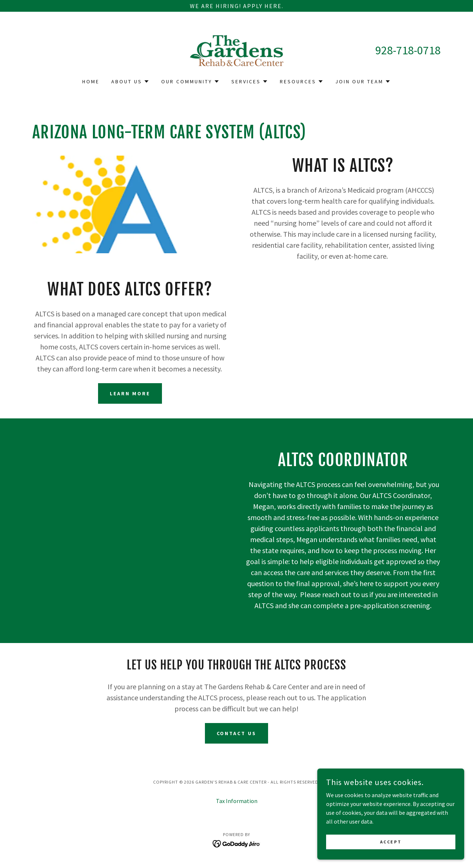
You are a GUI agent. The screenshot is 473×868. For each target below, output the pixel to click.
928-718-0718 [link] (408, 50)
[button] (130, 81)
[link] (237, 50)
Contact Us (237, 733)
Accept (391, 857)
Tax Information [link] (237, 801)
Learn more (130, 393)
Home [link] (91, 81)
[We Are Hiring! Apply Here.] (236, 6)
